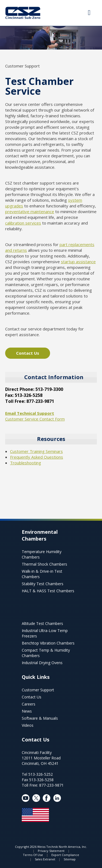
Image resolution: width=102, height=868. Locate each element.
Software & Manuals (40, 718)
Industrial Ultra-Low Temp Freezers (45, 633)
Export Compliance (65, 855)
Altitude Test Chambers (42, 623)
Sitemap (70, 859)
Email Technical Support (30, 413)
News (27, 711)
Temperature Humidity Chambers (42, 554)
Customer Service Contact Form (35, 419)
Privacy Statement (51, 851)
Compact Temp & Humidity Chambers (46, 653)
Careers (29, 704)
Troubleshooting (26, 463)
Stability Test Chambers (43, 584)
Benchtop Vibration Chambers (48, 643)
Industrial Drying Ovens (42, 663)
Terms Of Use (33, 855)
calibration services (23, 223)
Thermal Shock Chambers (44, 564)
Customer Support (38, 690)
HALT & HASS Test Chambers (48, 591)
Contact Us (28, 353)
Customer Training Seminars (36, 451)
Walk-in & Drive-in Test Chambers (42, 574)
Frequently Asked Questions (37, 457)
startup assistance (78, 262)
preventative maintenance (30, 211)
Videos (28, 725)
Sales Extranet (45, 859)
